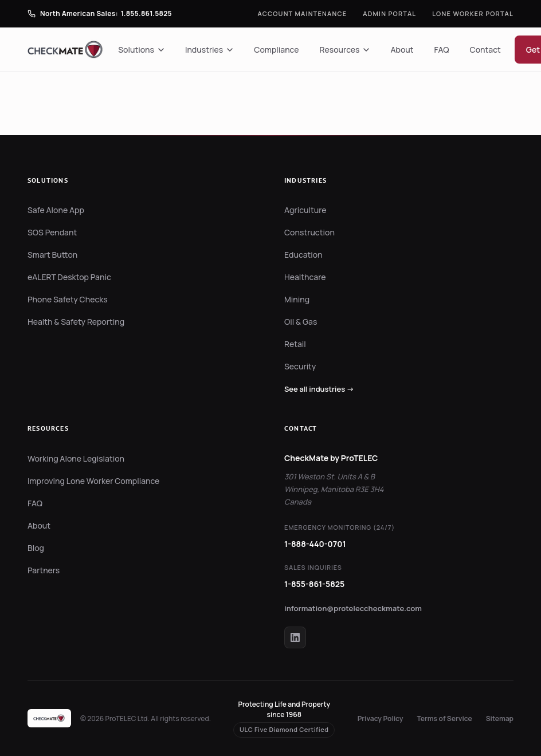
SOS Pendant (52, 232)
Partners (44, 570)
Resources (345, 50)
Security (300, 366)
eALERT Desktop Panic (69, 277)
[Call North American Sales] (100, 13)
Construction (309, 232)
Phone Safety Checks (68, 299)
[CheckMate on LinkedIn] (295, 637)
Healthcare (305, 277)
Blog (36, 548)
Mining (297, 299)
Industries (209, 50)
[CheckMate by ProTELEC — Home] (66, 50)
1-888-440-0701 (315, 544)
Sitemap (500, 718)
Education (303, 255)
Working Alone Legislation (76, 458)
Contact (485, 50)
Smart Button (52, 255)
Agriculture (305, 210)
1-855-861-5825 (314, 584)
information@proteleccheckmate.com (353, 608)
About (402, 50)
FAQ (442, 50)
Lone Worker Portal (473, 13)
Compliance (276, 50)
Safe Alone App (56, 210)
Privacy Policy (381, 718)
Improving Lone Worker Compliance (93, 481)
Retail (295, 344)
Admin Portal (389, 13)
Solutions (141, 50)
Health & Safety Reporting (76, 322)
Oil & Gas (301, 322)
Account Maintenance (303, 13)
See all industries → (319, 389)
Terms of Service (445, 718)
